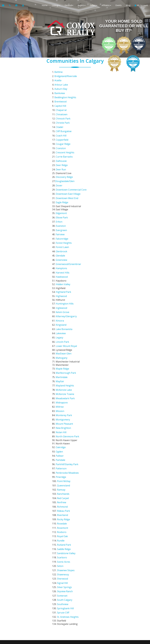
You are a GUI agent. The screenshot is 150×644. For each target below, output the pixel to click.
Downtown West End (67, 170)
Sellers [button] (94, 6)
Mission (60, 342)
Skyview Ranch (65, 483)
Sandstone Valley (66, 454)
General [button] (69, 6)
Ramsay (61, 404)
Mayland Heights (65, 322)
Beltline (59, 72)
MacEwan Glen (64, 296)
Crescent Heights (65, 134)
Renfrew (62, 414)
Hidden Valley (63, 240)
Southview (63, 493)
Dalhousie (61, 141)
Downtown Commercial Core (71, 164)
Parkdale (60, 381)
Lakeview (61, 279)
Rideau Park (63, 421)
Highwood (61, 249)
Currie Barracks (64, 137)
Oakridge (61, 371)
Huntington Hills (65, 256)
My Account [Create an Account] (141, 6)
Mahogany (62, 299)
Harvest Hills (63, 230)
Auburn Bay (61, 85)
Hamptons (61, 226)
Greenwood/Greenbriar (68, 223)
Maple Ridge (62, 309)
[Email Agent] (5, 6)
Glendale (60, 216)
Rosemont (63, 434)
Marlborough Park (66, 312)
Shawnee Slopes (66, 467)
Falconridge (62, 203)
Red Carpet (63, 411)
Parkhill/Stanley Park (67, 385)
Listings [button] (56, 6)
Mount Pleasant (64, 351)
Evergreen (61, 197)
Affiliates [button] (106, 6)
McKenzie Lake (64, 325)
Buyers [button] (82, 6)
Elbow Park (62, 187)
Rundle (61, 444)
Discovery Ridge (64, 154)
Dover (59, 160)
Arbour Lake (61, 81)
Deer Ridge (62, 144)
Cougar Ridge (63, 128)
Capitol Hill (60, 98)
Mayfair (60, 319)
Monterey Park (64, 345)
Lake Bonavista (64, 276)
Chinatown (62, 104)
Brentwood (60, 95)
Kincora (60, 269)
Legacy (59, 282)
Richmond (62, 417)
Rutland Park (64, 447)
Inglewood (61, 259)
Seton (60, 464)
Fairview (60, 200)
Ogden (59, 375)
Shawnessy (63, 470)
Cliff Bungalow (64, 118)
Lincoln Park (62, 286)
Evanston (61, 193)
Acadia (58, 78)
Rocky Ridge (63, 427)
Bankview (60, 88)
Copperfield (62, 124)
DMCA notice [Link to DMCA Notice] (75, 641)
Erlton (59, 190)
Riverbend (62, 424)
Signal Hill (62, 477)
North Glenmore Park (67, 361)
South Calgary (65, 490)
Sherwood (62, 474)
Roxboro (62, 437)
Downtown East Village (68, 167)
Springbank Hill (65, 496)
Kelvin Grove (62, 263)
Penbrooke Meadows (67, 391)
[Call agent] (10, 6)
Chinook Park (63, 108)
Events (119, 6)
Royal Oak (62, 440)
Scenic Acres (64, 460)
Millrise (60, 338)
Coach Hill (61, 121)
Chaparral (61, 101)
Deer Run (61, 147)
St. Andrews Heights (68, 503)
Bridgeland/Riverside (66, 75)
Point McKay (64, 398)
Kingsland (61, 272)
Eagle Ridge (62, 174)
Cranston (61, 131)
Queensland (63, 401)
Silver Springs (64, 480)
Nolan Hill (61, 358)
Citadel (59, 114)
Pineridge (61, 394)
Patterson (61, 388)
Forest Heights (64, 207)
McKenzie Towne (65, 328)
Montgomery (63, 348)
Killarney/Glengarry (66, 266)
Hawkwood (62, 233)
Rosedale (62, 431)
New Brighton (63, 355)
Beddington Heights (65, 91)
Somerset (62, 487)
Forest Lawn (62, 210)
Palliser (60, 378)
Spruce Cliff (63, 500)
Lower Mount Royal (66, 289)
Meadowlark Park (65, 332)
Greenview (61, 220)
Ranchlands (63, 408)
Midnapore (62, 335)
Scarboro (62, 457)
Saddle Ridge (64, 450)
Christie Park (63, 111)
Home (45, 6)
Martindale (62, 315)
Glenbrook (61, 213)
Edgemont (61, 183)
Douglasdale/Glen (65, 157)
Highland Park (63, 246)
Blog (128, 6)
